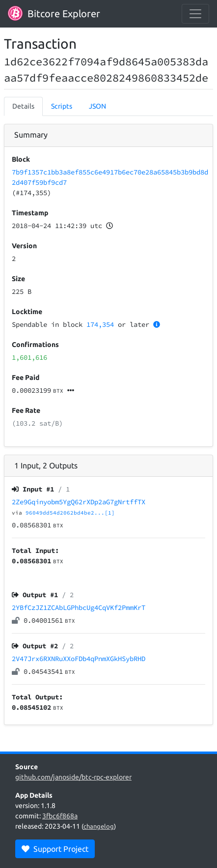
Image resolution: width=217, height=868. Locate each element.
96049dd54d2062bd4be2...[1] (70, 513)
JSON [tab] (97, 106)
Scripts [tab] (62, 106)
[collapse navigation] (195, 14)
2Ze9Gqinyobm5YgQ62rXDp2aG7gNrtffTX (79, 502)
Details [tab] (23, 106)
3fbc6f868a (60, 816)
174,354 (100, 324)
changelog (99, 826)
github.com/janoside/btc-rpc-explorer (73, 777)
